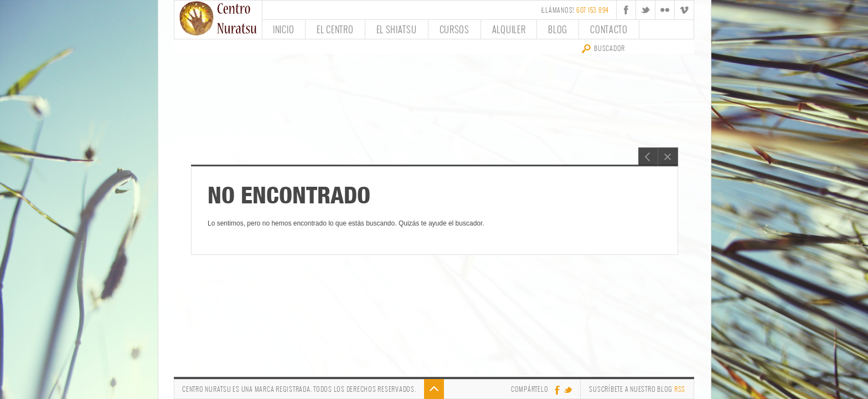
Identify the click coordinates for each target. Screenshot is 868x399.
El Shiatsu (397, 29)
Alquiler (509, 29)
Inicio (283, 29)
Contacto (609, 29)
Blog (558, 29)
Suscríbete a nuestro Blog (637, 389)
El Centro (335, 29)
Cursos (454, 29)
